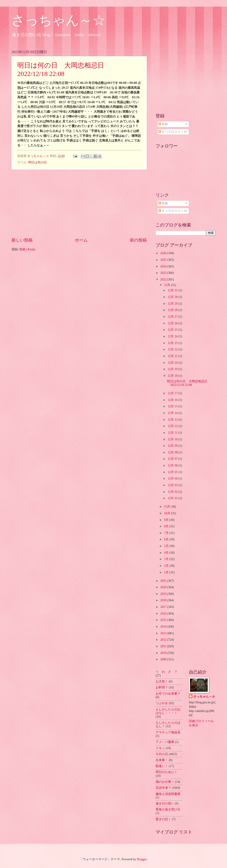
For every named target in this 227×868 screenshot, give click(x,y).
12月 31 (173, 290)
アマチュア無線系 (168, 732)
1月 (167, 572)
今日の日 (162, 754)
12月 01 (173, 498)
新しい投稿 (22, 240)
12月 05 (173, 472)
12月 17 (173, 393)
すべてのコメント (172, 132)
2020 (164, 587)
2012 (164, 640)
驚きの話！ (163, 819)
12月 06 (173, 465)
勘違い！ (162, 766)
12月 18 (173, 376)
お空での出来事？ (168, 694)
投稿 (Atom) (27, 249)
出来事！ (162, 760)
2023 (164, 273)
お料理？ (162, 687)
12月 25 (173, 330)
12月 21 (173, 356)
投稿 (163, 124)
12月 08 (173, 452)
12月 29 (173, 304)
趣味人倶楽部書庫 (168, 794)
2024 (164, 266)
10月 (167, 513)
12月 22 (173, 349)
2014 (164, 627)
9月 (167, 520)
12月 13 (173, 420)
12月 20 (173, 363)
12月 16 (173, 400)
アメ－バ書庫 (165, 742)
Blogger (142, 859)
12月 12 (173, 426)
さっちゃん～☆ (59, 20)
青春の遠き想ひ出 (168, 809)
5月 (167, 546)
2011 (164, 646)
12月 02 (173, 492)
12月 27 (173, 317)
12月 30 (173, 297)
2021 (164, 581)
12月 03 (173, 485)
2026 (164, 253)
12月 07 (173, 459)
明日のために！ (166, 772)
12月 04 (173, 478)
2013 (164, 633)
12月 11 (173, 433)
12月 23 (173, 343)
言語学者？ (163, 788)
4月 (167, 553)
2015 (164, 620)
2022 (164, 279)
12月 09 (173, 446)
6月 (167, 539)
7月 (167, 533)
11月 (167, 507)
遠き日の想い (165, 803)
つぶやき (162, 703)
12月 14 (173, 413)
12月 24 (173, 336)
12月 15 (173, 406)
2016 (164, 614)
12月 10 (173, 439)
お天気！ (162, 681)
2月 (167, 566)
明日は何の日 (37, 162)
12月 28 (173, 310)
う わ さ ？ (166, 672)
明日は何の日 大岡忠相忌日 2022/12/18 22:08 (189, 383)
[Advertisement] (79, 203)
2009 (164, 659)
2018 (164, 600)
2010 (164, 653)
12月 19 (173, 369)
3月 (167, 559)
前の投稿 (138, 240)
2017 (164, 607)
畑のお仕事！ (165, 782)
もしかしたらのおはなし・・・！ (168, 711)
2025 (164, 260)
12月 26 (173, 323)
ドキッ (160, 748)
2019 (164, 594)
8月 (167, 526)
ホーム (81, 240)
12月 (167, 285)
